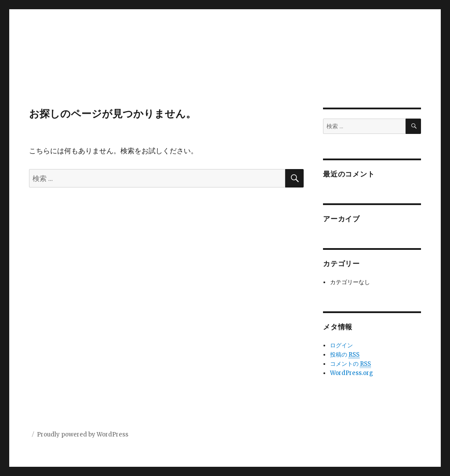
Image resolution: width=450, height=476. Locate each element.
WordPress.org (352, 373)
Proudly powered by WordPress (83, 435)
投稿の (345, 355)
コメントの (350, 364)
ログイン (341, 345)
